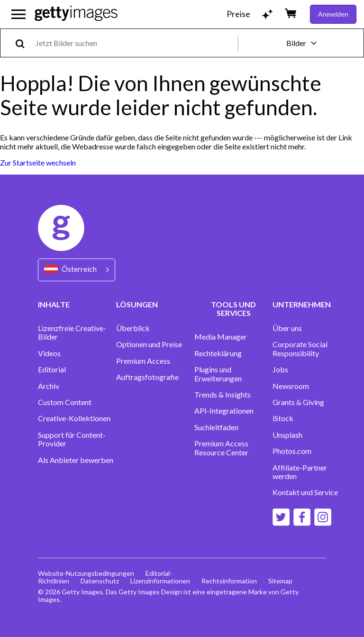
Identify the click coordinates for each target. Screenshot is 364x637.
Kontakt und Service (305, 492)
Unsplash (287, 435)
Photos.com (292, 451)
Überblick (133, 328)
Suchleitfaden (216, 427)
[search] (24, 43)
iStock (283, 418)
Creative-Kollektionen (74, 418)
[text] (135, 43)
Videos (49, 353)
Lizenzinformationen (160, 581)
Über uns (287, 328)
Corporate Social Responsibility (300, 349)
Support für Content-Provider (72, 439)
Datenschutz (100, 581)
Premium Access (143, 361)
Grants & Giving (298, 402)
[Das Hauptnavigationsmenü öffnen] (18, 14)
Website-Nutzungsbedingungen (86, 573)
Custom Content (65, 402)
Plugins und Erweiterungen (218, 374)
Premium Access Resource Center (221, 448)
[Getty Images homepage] (76, 14)
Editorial (52, 369)
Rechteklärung (218, 353)
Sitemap (280, 581)
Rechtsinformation (229, 581)
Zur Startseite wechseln (38, 162)
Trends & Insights (223, 395)
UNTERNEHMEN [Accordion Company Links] (302, 304)
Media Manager (221, 337)
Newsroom (291, 386)
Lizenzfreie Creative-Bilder (72, 332)
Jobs (280, 369)
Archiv (49, 386)
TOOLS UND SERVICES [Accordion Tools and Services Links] (233, 309)
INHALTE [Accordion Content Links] (54, 304)
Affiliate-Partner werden (300, 472)
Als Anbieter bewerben (76, 460)
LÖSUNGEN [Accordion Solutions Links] (137, 304)
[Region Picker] (77, 270)
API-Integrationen (224, 411)
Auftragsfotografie (147, 377)
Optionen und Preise (149, 344)
